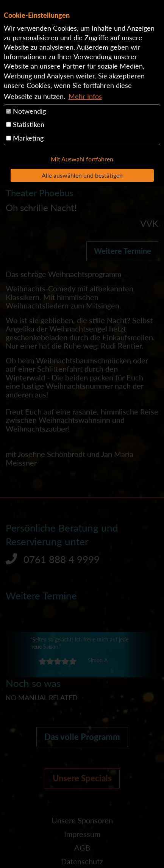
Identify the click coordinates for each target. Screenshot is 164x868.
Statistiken (25, 124)
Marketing (25, 138)
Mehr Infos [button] (85, 96)
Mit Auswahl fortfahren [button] (82, 159)
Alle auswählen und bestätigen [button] (82, 175)
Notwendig (26, 111)
